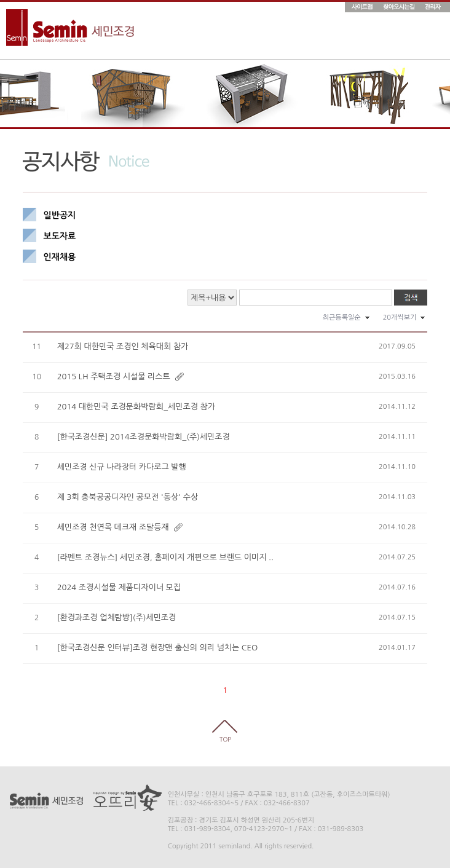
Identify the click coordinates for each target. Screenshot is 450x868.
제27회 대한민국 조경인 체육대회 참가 (123, 346)
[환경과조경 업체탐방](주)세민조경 (117, 617)
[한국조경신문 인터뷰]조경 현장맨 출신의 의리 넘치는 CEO (158, 648)
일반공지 (60, 215)
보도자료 (60, 236)
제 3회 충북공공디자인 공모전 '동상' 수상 (128, 497)
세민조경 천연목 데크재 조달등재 (113, 527)
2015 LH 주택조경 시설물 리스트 (114, 377)
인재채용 (60, 257)
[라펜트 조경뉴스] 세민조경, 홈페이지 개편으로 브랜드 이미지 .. (165, 557)
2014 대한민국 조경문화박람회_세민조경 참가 (136, 407)
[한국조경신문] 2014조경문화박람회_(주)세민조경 (144, 437)
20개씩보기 (400, 318)
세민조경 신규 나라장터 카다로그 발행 (122, 467)
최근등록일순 (342, 318)
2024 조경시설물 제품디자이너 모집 (119, 587)
